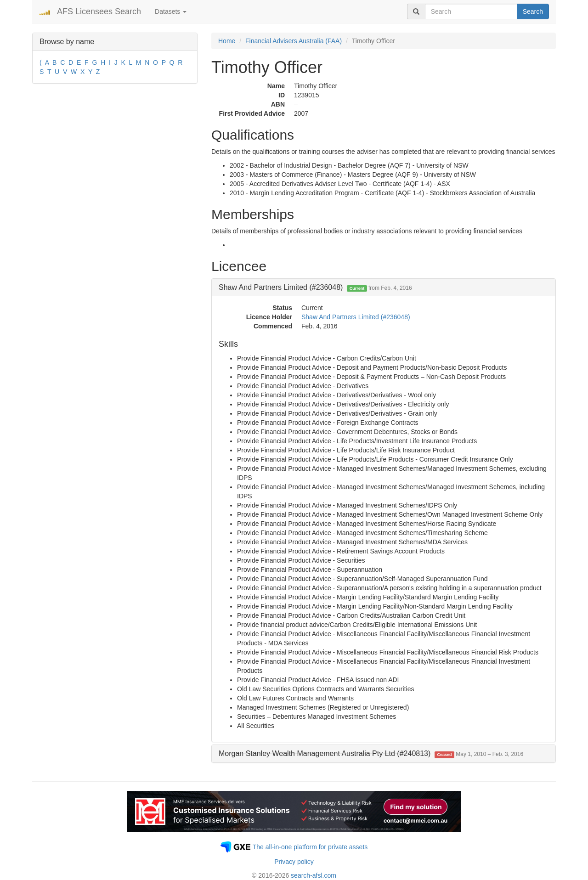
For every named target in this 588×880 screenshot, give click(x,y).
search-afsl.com (314, 875)
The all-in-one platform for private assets (310, 847)
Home (227, 41)
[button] (371, 753)
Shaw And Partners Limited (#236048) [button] (315, 287)
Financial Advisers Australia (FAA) (294, 41)
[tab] (384, 288)
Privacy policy (294, 862)
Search (533, 11)
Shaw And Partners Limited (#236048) (356, 317)
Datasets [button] (171, 11)
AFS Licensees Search (99, 11)
